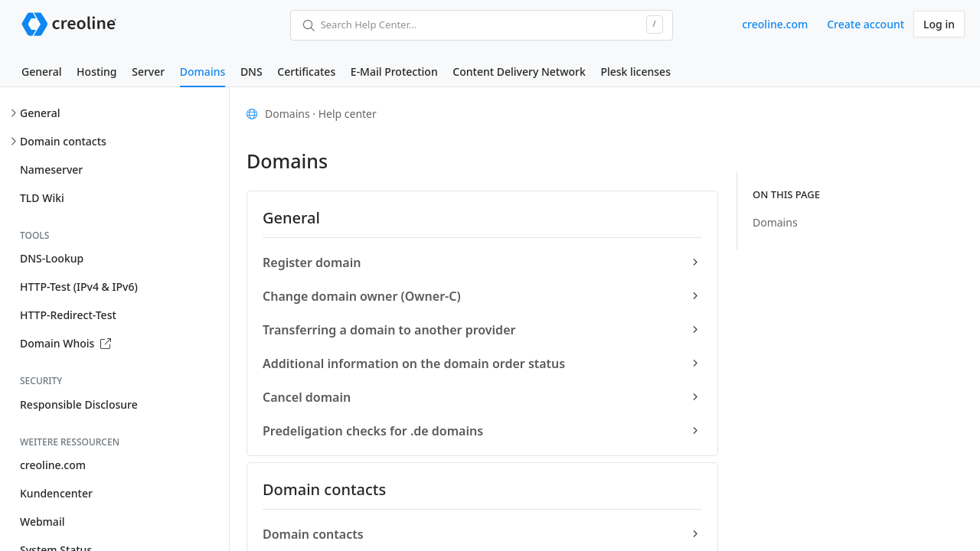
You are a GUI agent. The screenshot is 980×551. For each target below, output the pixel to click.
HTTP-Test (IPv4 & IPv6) (79, 287)
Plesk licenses (635, 72)
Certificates (306, 72)
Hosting (96, 72)
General (41, 72)
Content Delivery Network (519, 72)
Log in (939, 24)
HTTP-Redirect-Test (68, 315)
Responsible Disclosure (79, 404)
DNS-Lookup (52, 258)
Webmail (42, 522)
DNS (252, 72)
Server (148, 72)
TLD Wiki (42, 198)
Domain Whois (65, 343)
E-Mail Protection (394, 72)
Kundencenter (56, 493)
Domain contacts (63, 141)
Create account (866, 24)
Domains (203, 72)
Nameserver (51, 170)
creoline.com (775, 24)
